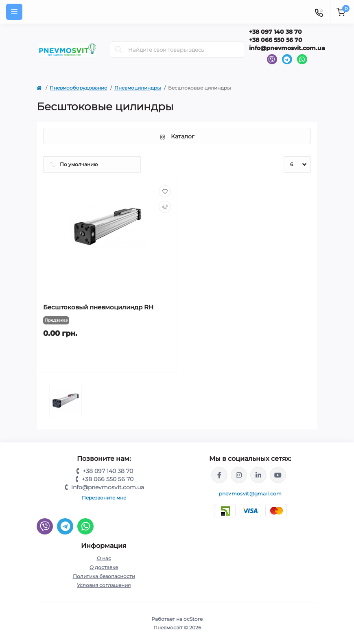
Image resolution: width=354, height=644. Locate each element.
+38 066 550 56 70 (276, 40)
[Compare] (165, 207)
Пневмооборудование (78, 88)
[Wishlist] (165, 191)
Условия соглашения (104, 585)
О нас (104, 558)
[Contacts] (319, 12)
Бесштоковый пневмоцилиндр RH (98, 307)
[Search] (119, 50)
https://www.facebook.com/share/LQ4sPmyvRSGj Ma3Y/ (219, 475)
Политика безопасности (104, 576)
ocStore (193, 619)
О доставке (104, 567)
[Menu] (14, 12)
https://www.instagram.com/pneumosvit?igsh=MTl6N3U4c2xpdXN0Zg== (239, 475)
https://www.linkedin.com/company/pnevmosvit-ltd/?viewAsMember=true (258, 475)
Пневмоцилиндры (138, 88)
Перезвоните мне (104, 498)
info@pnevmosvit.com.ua (287, 48)
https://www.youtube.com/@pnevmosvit (278, 475)
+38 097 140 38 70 (275, 32)
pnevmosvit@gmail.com (250, 494)
